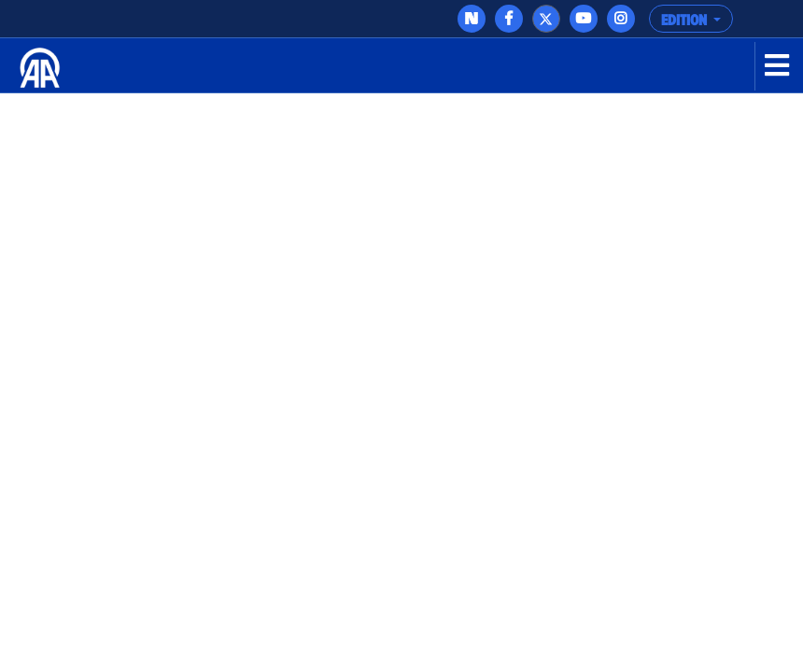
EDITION (685, 21)
